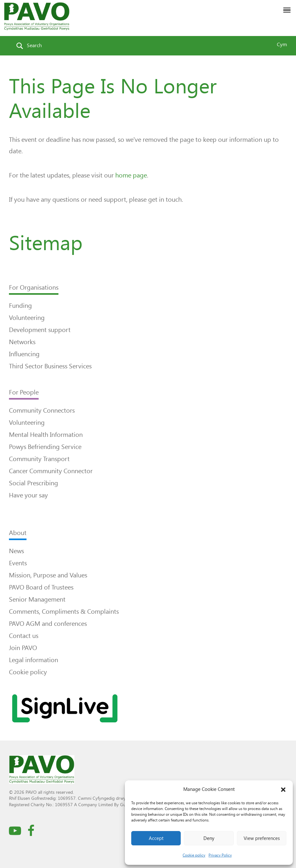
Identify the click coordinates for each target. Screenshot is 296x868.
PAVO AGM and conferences (48, 624)
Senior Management (37, 599)
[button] (283, 790)
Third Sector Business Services (50, 366)
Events (18, 563)
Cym (282, 44)
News (16, 551)
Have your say (28, 495)
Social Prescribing (34, 483)
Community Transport (39, 459)
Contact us (24, 636)
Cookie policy (194, 855)
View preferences (262, 838)
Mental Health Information (46, 435)
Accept (156, 838)
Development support (40, 330)
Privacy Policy (220, 855)
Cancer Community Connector (51, 471)
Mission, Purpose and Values (48, 575)
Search (34, 45)
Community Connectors (42, 410)
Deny (209, 838)
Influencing (24, 354)
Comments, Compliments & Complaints (64, 611)
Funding (20, 306)
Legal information (34, 660)
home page (131, 175)
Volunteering (27, 318)
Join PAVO (23, 648)
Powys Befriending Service (45, 447)
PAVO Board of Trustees (41, 587)
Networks (22, 342)
